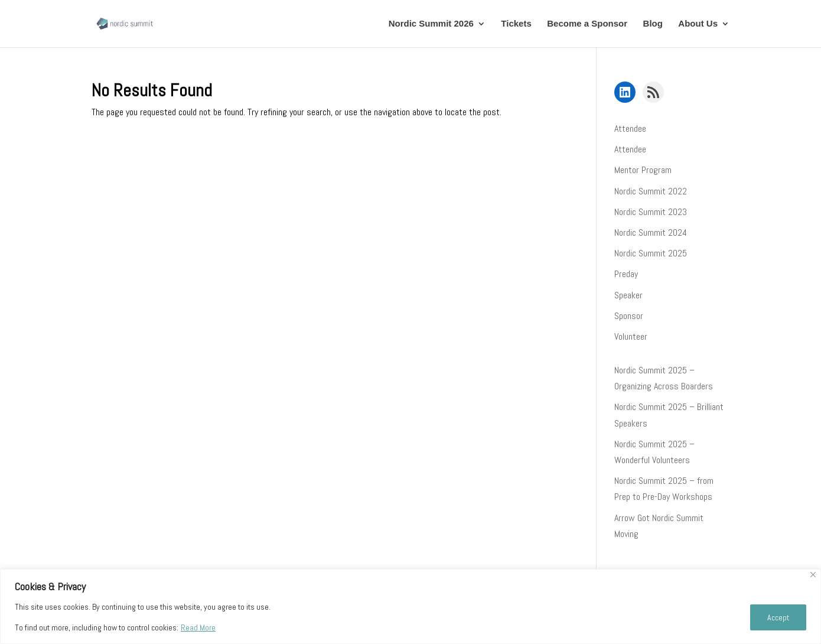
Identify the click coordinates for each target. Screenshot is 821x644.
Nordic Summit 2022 (651, 191)
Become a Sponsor (587, 24)
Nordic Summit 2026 (431, 24)
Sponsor (629, 316)
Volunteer (631, 336)
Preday (626, 274)
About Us (698, 24)
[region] (410, 606)
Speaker (628, 295)
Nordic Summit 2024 (651, 232)
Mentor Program (643, 170)
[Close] (813, 575)
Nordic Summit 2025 (651, 253)
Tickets (516, 24)
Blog (653, 24)
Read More (198, 627)
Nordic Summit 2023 (651, 212)
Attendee (630, 129)
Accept (778, 617)
